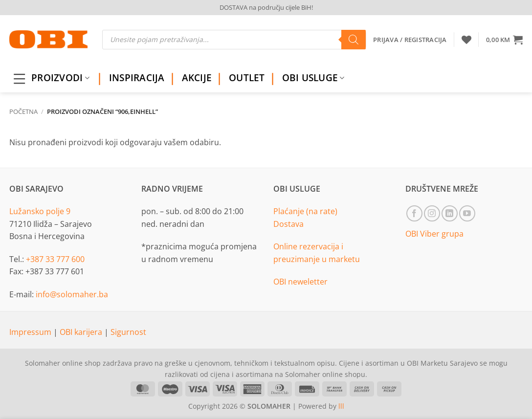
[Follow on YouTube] (467, 213)
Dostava (288, 224)
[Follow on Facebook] (414, 213)
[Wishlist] (466, 40)
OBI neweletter (300, 282)
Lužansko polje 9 (40, 211)
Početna (23, 111)
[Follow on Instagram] (432, 213)
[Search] (354, 40)
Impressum (31, 332)
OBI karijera (82, 332)
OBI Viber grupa (434, 234)
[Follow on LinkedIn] (450, 213)
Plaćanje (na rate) (305, 211)
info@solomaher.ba (72, 294)
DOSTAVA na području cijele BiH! (266, 7)
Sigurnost (128, 332)
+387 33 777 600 (55, 259)
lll (341, 406)
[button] (504, 40)
